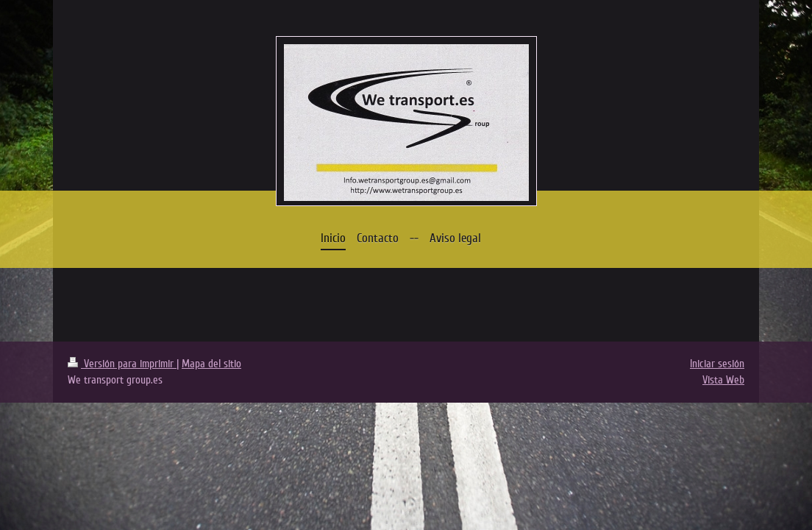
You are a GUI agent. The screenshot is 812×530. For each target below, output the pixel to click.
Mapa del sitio (211, 364)
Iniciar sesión (717, 364)
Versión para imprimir (122, 364)
